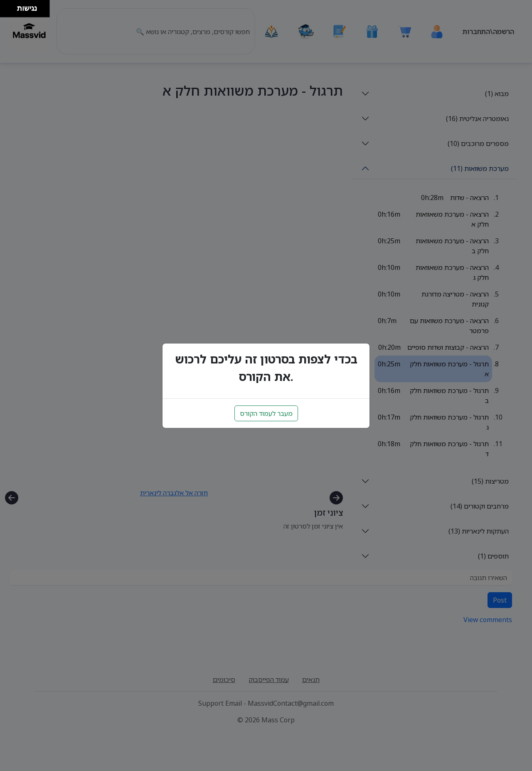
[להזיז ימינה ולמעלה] (11, 6)
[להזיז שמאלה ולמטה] (6, 11)
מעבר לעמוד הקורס (266, 413)
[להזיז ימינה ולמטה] (11, 11)
